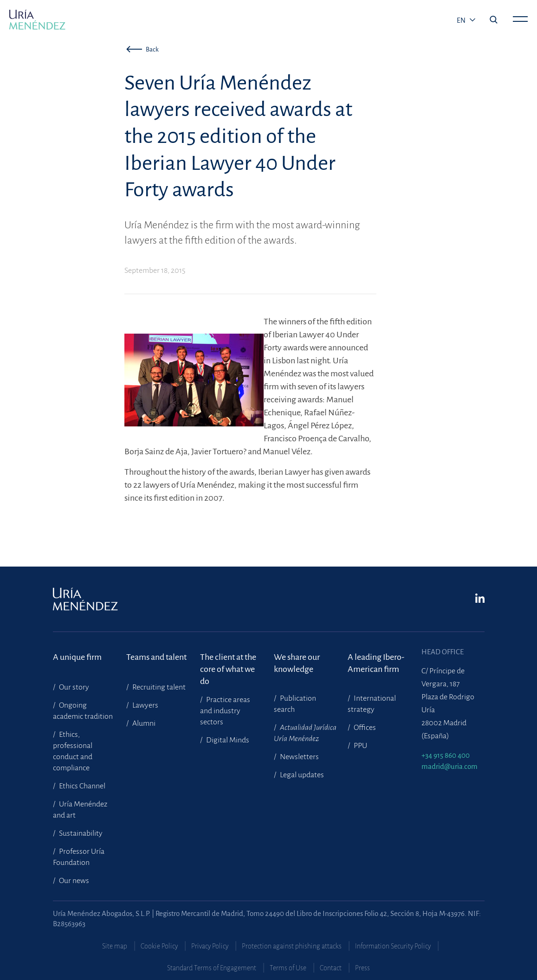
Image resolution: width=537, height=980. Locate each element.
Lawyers (145, 705)
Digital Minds (227, 740)
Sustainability (80, 833)
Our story (73, 687)
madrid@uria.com (450, 766)
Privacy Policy (210, 946)
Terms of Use (288, 968)
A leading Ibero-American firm (376, 663)
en (462, 20)
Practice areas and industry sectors (225, 711)
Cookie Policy (159, 946)
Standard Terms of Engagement (212, 968)
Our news (73, 881)
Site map (115, 946)
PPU (360, 746)
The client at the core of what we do (228, 663)
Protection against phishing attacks (292, 946)
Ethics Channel (81, 786)
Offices (364, 728)
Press (362, 968)
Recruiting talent (158, 687)
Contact (331, 968)
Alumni (143, 723)
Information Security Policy (393, 946)
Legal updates (301, 775)
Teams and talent (156, 657)
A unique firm (77, 657)
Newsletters (299, 757)
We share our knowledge (297, 663)
